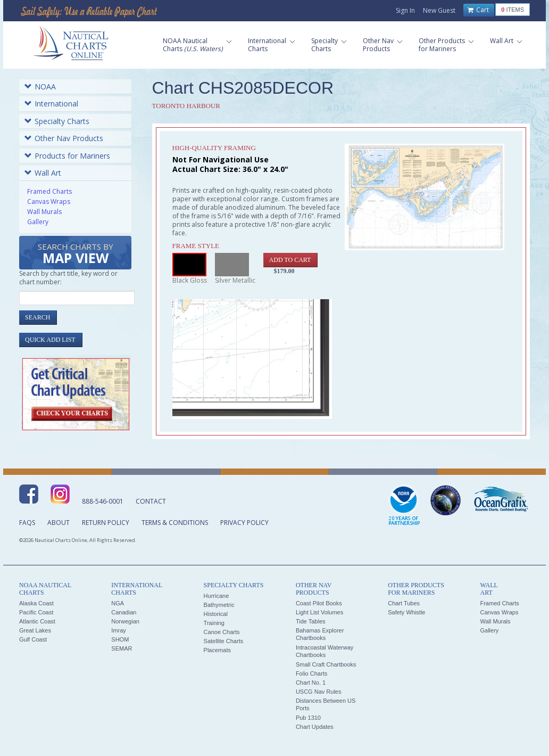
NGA (118, 603)
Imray (119, 630)
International (51, 104)
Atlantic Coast (37, 621)
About (59, 523)
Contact (151, 501)
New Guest (439, 10)
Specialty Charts (57, 121)
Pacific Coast (36, 612)
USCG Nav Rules (319, 692)
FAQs (27, 523)
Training (214, 623)
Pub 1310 (308, 718)
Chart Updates (315, 727)
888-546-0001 (103, 501)
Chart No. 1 (311, 683)
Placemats (217, 650)
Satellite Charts (224, 641)
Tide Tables (311, 621)
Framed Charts (49, 191)
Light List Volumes (319, 612)
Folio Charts (311, 673)
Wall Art (43, 173)
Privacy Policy (244, 523)
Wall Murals (44, 212)
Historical (216, 614)
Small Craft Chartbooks (326, 664)
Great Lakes (35, 630)
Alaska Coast (36, 603)
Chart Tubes (404, 603)
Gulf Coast (33, 639)
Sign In (405, 10)
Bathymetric (219, 605)
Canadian (124, 612)
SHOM (120, 639)
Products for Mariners (67, 156)
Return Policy (106, 523)
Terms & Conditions (175, 523)
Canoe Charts (222, 632)
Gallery (38, 222)
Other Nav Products (64, 138)
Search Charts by (76, 254)
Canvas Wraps (49, 202)
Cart (478, 10)
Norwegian (125, 621)
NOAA (40, 87)
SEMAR (122, 648)
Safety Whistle (406, 612)
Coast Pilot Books (319, 603)
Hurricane (217, 596)
